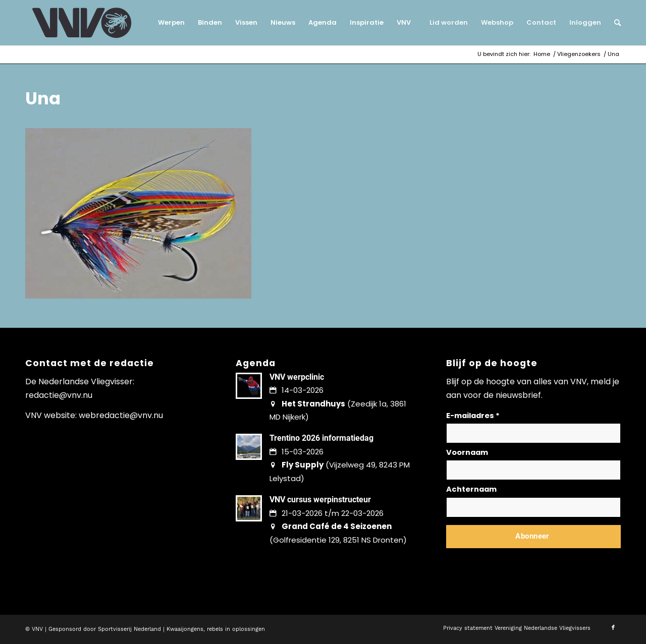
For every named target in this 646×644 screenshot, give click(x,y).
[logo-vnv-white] (82, 23)
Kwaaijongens (185, 629)
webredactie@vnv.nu (121, 415)
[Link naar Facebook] (613, 628)
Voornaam (467, 452)
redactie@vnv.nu (59, 395)
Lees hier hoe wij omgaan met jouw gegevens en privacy (521, 561)
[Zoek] (614, 23)
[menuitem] (171, 23)
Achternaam (471, 489)
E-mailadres (473, 416)
